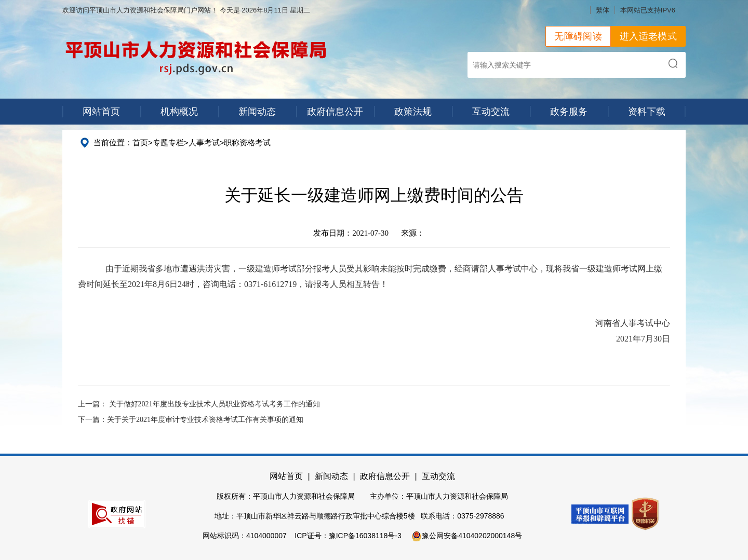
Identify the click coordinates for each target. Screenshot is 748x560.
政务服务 (569, 112)
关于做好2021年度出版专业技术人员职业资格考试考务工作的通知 (215, 404)
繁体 (603, 10)
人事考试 (204, 142)
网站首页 (101, 112)
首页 (140, 142)
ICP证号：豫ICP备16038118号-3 (348, 536)
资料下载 (647, 112)
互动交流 (491, 112)
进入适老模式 (648, 36)
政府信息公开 (335, 112)
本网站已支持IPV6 (648, 10)
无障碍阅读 (578, 36)
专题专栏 (168, 142)
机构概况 (179, 112)
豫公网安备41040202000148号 (467, 536)
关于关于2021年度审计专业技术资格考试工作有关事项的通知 (205, 420)
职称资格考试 (247, 142)
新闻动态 (257, 112)
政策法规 (413, 112)
